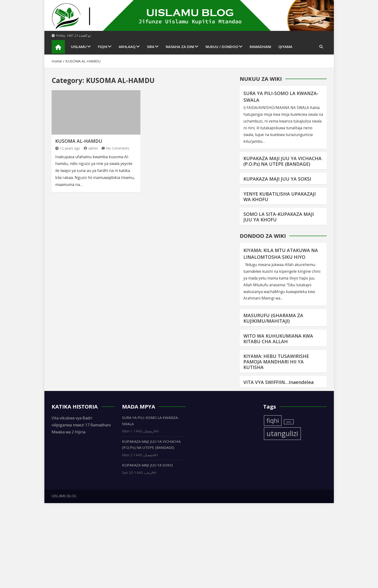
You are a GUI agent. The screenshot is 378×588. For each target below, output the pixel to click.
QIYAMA (285, 47)
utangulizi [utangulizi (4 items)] (282, 433)
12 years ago (68, 148)
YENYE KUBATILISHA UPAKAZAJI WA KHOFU (280, 197)
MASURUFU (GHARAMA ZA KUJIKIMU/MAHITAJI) (273, 318)
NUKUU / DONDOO (222, 47)
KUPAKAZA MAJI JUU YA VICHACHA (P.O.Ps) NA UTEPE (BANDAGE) (282, 161)
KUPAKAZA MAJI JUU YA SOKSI (277, 179)
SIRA (151, 47)
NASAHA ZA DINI (180, 47)
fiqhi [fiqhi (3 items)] (273, 420)
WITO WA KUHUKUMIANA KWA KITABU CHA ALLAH (278, 339)
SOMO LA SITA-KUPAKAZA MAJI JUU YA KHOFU (279, 217)
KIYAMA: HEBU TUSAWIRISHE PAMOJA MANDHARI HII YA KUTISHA (276, 362)
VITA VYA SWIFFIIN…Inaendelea (278, 382)
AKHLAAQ (127, 47)
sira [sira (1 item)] (289, 422)
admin (91, 148)
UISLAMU (79, 47)
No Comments (118, 148)
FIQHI (103, 47)
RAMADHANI (260, 47)
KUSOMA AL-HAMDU (79, 141)
